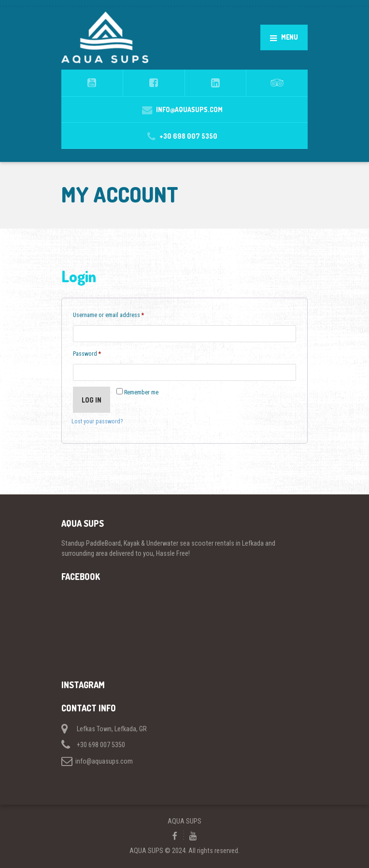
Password (98, 353)
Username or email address (119, 314)
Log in (92, 400)
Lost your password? (97, 421)
